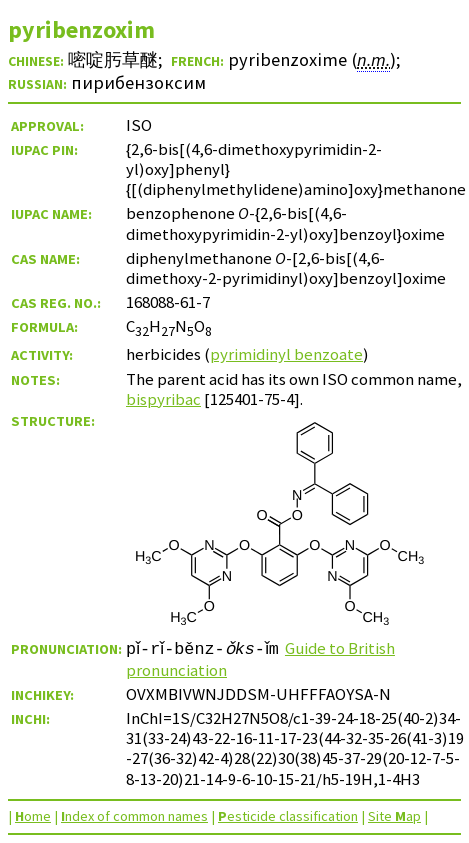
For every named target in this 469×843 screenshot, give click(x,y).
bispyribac (163, 399)
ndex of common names (134, 816)
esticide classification (288, 816)
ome (33, 816)
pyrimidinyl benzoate (286, 354)
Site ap (394, 816)
